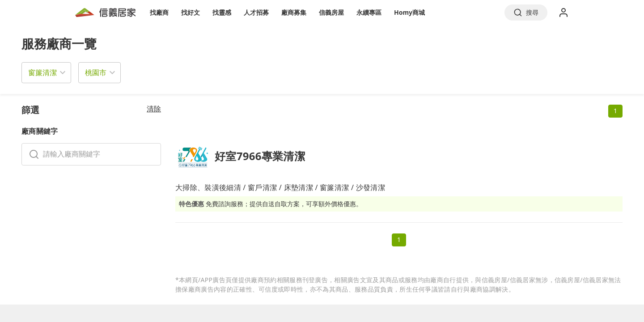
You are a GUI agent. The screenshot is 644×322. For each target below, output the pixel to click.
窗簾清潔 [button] (42, 72)
